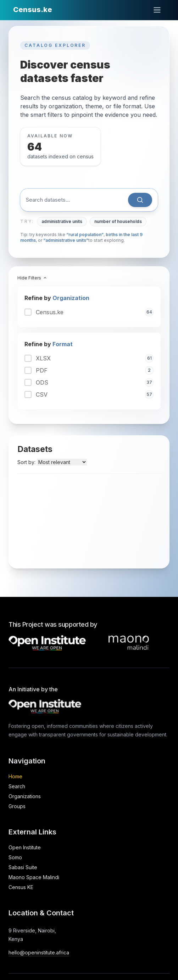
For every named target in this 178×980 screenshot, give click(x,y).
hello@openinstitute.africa (39, 952)
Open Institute (25, 847)
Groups (17, 806)
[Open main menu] (157, 10)
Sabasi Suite (23, 867)
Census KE (21, 887)
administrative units (62, 221)
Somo (15, 857)
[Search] (140, 200)
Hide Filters (32, 278)
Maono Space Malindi (34, 877)
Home (15, 776)
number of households (118, 221)
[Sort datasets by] (62, 462)
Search (17, 786)
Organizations (25, 796)
